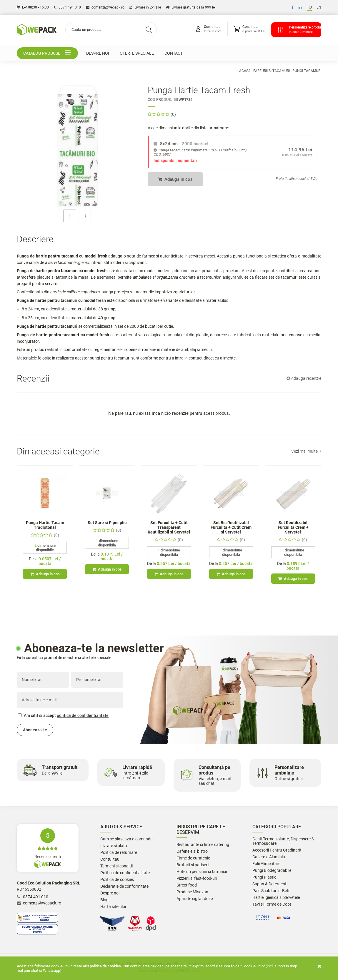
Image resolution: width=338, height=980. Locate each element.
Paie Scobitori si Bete (271, 891)
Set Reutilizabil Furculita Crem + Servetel (293, 527)
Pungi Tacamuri (307, 71)
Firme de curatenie (193, 858)
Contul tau (110, 859)
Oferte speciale (137, 53)
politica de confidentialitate (83, 715)
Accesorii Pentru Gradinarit (277, 850)
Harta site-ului (113, 907)
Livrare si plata (114, 846)
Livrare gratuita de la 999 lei (191, 7)
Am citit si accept (63, 715)
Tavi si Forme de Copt (272, 904)
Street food (187, 885)
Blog (104, 900)
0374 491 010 (67, 7)
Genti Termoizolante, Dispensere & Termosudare (283, 841)
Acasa (245, 71)
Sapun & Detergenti (270, 884)
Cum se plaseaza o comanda (126, 839)
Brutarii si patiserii (193, 865)
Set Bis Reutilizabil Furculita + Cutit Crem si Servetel (231, 527)
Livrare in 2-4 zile (145, 7)
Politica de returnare (119, 853)
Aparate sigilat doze (195, 899)
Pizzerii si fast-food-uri (197, 878)
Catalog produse (48, 53)
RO (310, 7)
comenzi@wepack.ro (105, 7)
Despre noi (98, 53)
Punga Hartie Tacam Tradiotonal (45, 525)
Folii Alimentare (266, 864)
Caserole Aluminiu (269, 857)
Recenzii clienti (48, 848)
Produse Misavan (192, 892)
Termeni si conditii (116, 866)
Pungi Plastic (264, 877)
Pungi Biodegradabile (272, 871)
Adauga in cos (175, 179)
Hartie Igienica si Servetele (276, 898)
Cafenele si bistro (192, 851)
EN (319, 7)
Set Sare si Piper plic (107, 523)
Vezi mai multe (306, 451)
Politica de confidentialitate (125, 873)
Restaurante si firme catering (203, 845)
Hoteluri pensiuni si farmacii (202, 872)
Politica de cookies (117, 880)
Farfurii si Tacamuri (272, 71)
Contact (174, 53)
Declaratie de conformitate (124, 886)
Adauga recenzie (304, 378)
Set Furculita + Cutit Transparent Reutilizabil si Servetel (169, 527)
